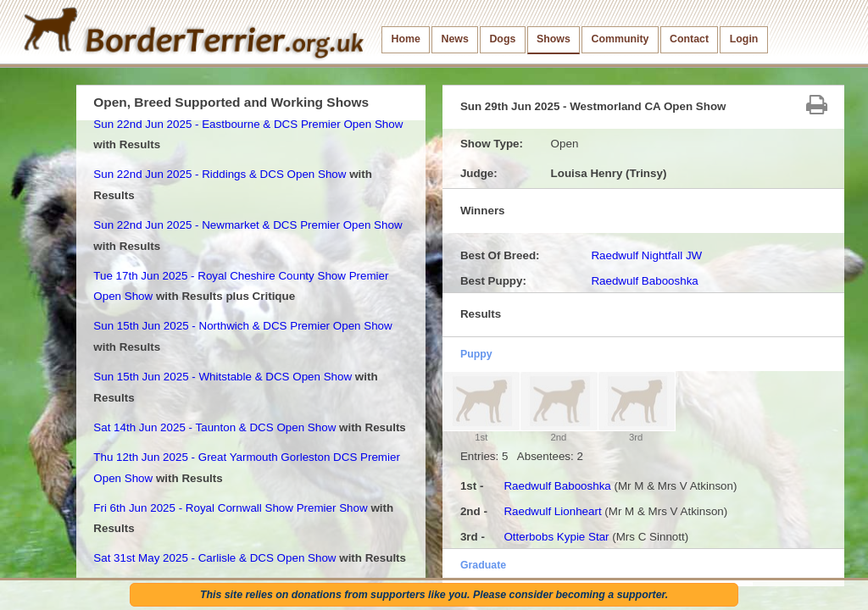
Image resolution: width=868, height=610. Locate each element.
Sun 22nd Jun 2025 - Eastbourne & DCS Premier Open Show (248, 124)
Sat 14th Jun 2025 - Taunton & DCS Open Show (214, 427)
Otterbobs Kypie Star (556, 537)
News (454, 39)
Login (744, 39)
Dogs (502, 39)
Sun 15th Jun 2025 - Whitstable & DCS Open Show (223, 377)
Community (620, 39)
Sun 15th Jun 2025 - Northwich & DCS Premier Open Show (242, 326)
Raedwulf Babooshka (644, 281)
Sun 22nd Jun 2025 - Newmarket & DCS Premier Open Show (248, 225)
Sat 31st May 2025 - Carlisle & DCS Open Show (214, 558)
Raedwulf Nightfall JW (646, 255)
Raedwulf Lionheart (552, 511)
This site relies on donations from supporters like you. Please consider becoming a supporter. (434, 595)
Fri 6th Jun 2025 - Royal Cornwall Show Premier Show (230, 508)
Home (406, 39)
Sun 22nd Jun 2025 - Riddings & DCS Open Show (220, 174)
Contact (689, 39)
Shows (554, 39)
